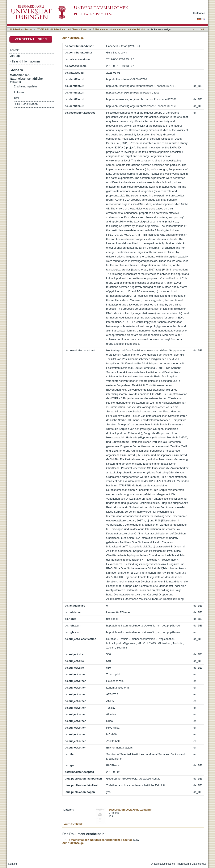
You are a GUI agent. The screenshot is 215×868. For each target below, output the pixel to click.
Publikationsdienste (21, 29)
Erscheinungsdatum (26, 86)
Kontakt (14, 50)
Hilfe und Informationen (25, 61)
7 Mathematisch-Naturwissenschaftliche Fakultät (119, 29)
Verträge (15, 56)
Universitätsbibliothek (163, 864)
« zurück (199, 29)
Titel (16, 98)
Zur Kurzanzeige (73, 38)
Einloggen (199, 13)
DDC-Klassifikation (26, 104)
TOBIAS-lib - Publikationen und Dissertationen (62, 29)
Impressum (183, 864)
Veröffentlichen (31, 39)
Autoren (19, 92)
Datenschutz (199, 864)
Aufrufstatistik (73, 824)
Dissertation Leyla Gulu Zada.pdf (130, 810)
